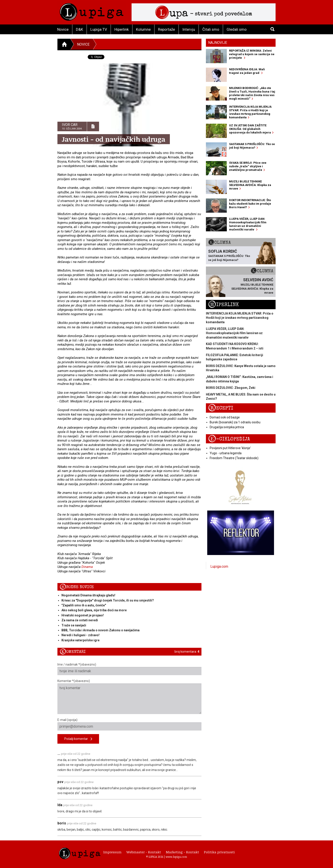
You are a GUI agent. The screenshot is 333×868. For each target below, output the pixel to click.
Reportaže (166, 29)
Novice (63, 29)
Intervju (189, 29)
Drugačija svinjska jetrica (227, 427)
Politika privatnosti (219, 852)
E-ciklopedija (229, 439)
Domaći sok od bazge (225, 417)
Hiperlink (122, 29)
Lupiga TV (99, 29)
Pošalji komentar (78, 739)
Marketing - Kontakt (182, 852)
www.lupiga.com (176, 857)
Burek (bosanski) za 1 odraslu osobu (235, 422)
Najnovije (218, 43)
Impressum (112, 852)
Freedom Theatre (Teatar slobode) (234, 458)
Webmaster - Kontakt (144, 852)
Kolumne (143, 29)
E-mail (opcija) (129, 724)
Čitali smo (211, 29)
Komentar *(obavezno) (129, 697)
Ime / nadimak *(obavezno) (129, 669)
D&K (79, 29)
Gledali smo (237, 29)
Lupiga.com (219, 566)
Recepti (221, 408)
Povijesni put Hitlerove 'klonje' (230, 448)
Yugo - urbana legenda (226, 453)
